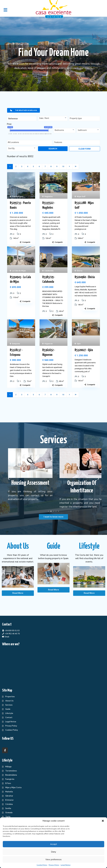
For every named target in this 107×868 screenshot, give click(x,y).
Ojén (79, 344)
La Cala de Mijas (19, 271)
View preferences (53, 860)
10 (63, 166)
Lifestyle (9, 713)
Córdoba (9, 804)
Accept (54, 844)
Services (9, 705)
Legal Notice (65, 865)
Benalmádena (11, 775)
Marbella (9, 792)
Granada (9, 813)
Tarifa (8, 817)
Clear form (84, 149)
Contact (9, 718)
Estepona (16, 344)
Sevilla (8, 808)
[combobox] (53, 119)
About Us (9, 701)
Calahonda (49, 271)
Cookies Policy (12, 730)
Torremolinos (11, 771)
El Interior (9, 800)
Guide (8, 709)
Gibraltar (9, 796)
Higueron (48, 344)
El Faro (8, 783)
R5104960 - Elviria (85, 277)
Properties (10, 697)
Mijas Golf (81, 197)
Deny (53, 852)
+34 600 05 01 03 (12, 631)
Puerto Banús (18, 197)
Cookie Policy (42, 865)
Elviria (79, 271)
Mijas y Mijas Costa (13, 788)
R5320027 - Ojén (84, 350)
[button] (103, 821)
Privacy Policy (54, 865)
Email (7, 637)
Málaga (8, 767)
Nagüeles (49, 197)
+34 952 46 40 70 (12, 634)
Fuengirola (10, 779)
